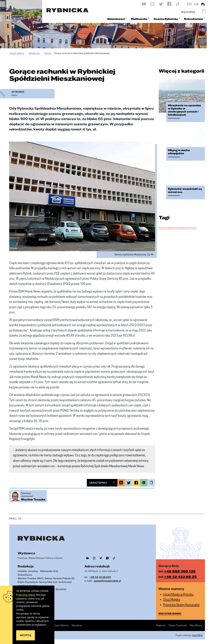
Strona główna (17, 53)
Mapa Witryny (196, 625)
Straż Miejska (172, 599)
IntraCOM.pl (197, 635)
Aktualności (34, 53)
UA (196, 4)
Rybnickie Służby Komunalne (181, 605)
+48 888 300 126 (180, 571)
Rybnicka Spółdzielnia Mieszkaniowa (175, 228)
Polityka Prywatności (178, 625)
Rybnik (194, 228)
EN (189, 4)
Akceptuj (26, 635)
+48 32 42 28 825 (100, 577)
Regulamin (161, 625)
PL (203, 4)
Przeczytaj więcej (26, 595)
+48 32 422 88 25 (180, 577)
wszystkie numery (170, 613)
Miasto (48, 53)
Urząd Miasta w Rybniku (178, 594)
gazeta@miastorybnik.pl (107, 581)
